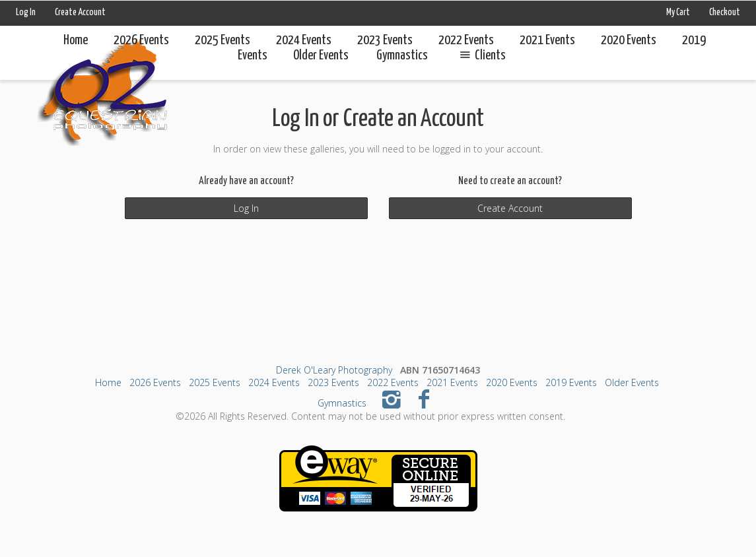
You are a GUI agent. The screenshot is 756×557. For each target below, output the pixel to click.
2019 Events (571, 382)
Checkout (725, 13)
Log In (26, 13)
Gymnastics (342, 403)
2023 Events (385, 41)
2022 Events (466, 41)
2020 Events (629, 41)
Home (76, 41)
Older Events (632, 382)
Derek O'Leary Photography (334, 370)
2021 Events (547, 41)
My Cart (679, 13)
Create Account (80, 13)
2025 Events (223, 41)
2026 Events (141, 41)
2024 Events (304, 41)
